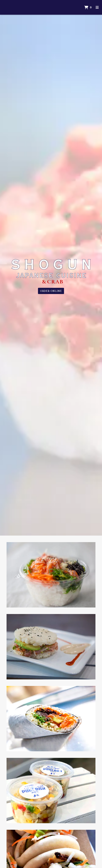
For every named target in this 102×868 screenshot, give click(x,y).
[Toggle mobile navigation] (97, 7)
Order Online (51, 291)
